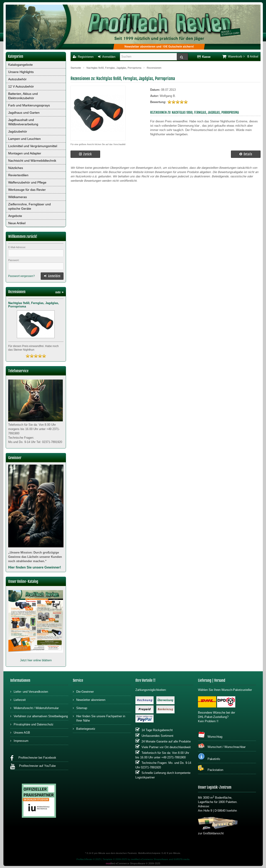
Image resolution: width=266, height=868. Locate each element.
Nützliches (16, 168)
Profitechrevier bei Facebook (33, 758)
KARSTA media (182, 859)
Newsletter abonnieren (89, 700)
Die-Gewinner (83, 691)
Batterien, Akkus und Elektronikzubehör (23, 96)
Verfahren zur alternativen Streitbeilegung (39, 716)
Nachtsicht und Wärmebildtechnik (32, 161)
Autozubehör (17, 79)
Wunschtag (210, 735)
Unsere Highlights (21, 72)
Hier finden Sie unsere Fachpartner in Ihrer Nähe (99, 718)
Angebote (15, 216)
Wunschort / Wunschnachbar (222, 746)
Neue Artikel (17, 223)
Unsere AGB (20, 732)
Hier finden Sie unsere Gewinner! (35, 567)
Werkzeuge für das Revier (27, 190)
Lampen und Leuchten (24, 139)
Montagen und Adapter (25, 153)
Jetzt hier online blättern (36, 660)
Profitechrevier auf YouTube (33, 766)
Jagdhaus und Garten (24, 113)
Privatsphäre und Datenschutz (32, 724)
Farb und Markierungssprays (29, 105)
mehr (59, 292)
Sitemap (80, 708)
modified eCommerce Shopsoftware (149, 859)
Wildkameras (18, 197)
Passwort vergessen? (22, 276)
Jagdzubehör (18, 131)
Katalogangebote (20, 65)
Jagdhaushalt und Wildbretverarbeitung (23, 122)
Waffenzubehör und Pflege (27, 182)
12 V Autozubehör (21, 86)
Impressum (19, 741)
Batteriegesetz (84, 728)
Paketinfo (209, 757)
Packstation (211, 768)
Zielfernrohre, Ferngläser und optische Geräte (29, 206)
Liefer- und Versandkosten (29, 691)
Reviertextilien (18, 175)
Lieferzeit (18, 700)
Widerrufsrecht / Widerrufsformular (34, 708)
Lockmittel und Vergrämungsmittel (33, 146)
